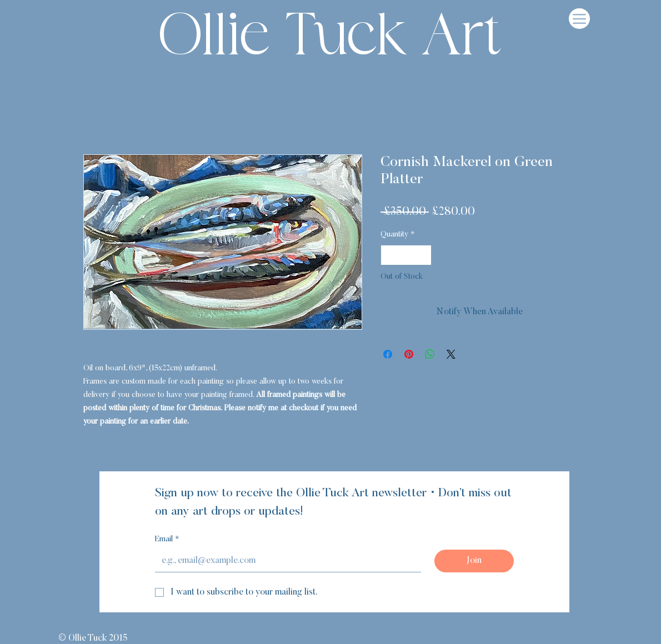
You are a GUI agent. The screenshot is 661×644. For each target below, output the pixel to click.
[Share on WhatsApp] (430, 354)
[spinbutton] (406, 255)
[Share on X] (451, 354)
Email (167, 540)
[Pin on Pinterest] (409, 354)
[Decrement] (389, 255)
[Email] (285, 561)
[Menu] (579, 19)
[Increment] (423, 255)
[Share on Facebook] (388, 354)
